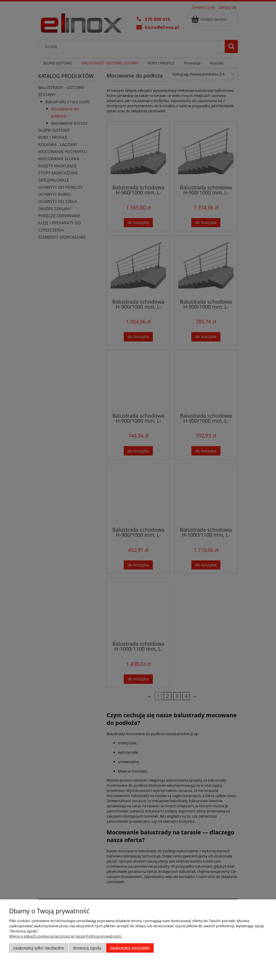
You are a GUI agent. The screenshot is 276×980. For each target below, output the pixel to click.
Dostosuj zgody (87, 948)
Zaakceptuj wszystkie (130, 948)
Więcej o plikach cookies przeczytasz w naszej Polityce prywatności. (66, 936)
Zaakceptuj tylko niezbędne (39, 948)
